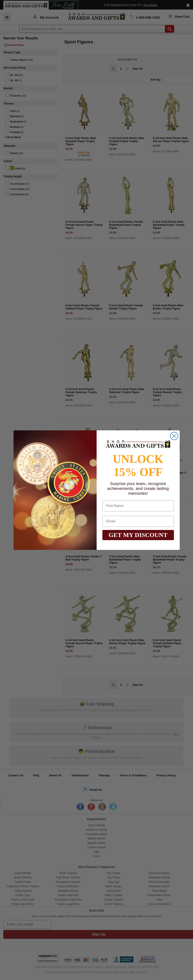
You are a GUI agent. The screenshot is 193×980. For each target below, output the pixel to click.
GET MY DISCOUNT (138, 535)
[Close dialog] (174, 436)
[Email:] (138, 521)
